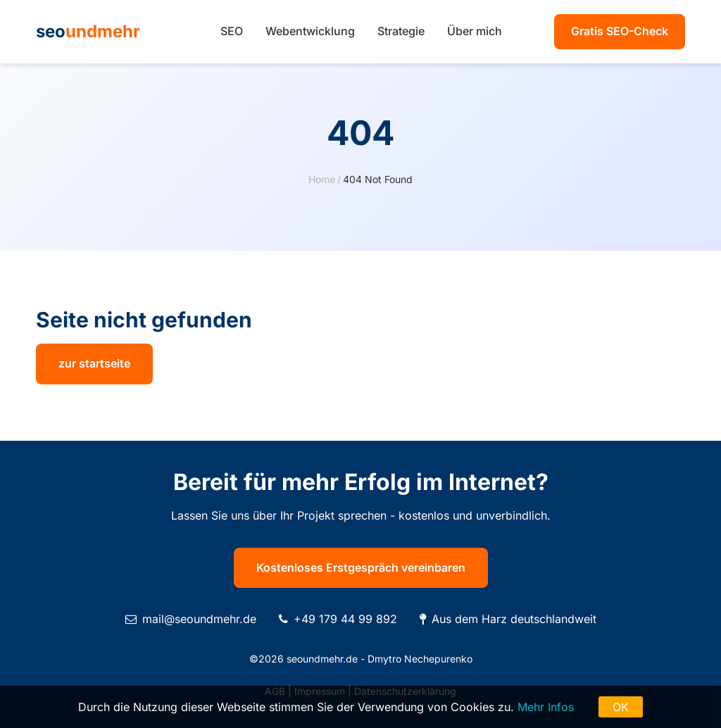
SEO (232, 31)
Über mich (475, 31)
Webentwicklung (310, 31)
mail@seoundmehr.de (199, 619)
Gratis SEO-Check (620, 31)
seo (88, 31)
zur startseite (94, 363)
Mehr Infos (546, 707)
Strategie (401, 31)
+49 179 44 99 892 (345, 619)
